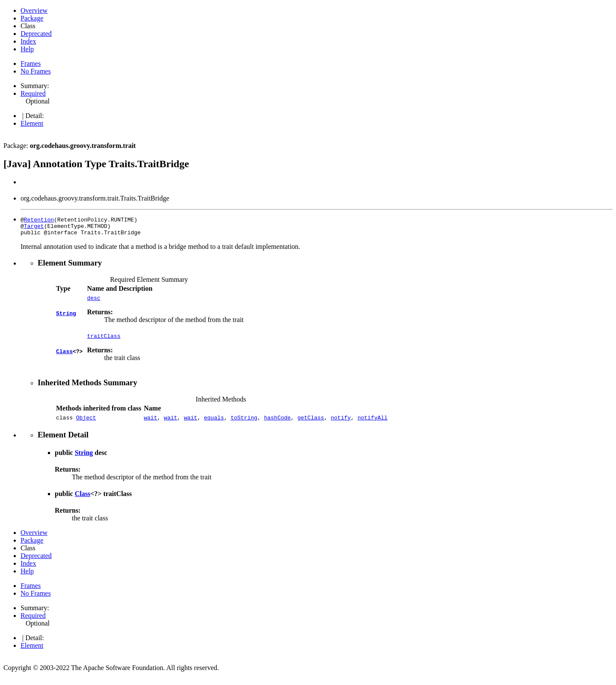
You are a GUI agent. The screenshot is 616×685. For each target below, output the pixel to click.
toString (244, 424)
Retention (39, 219)
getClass (311, 424)
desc (93, 301)
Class (64, 355)
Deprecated (36, 34)
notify (341, 424)
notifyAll (373, 424)
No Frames (36, 71)
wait (150, 424)
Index (28, 41)
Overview (34, 10)
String (66, 316)
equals (214, 424)
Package (32, 18)
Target (34, 227)
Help (27, 49)
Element (32, 123)
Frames (31, 63)
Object (86, 424)
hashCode (277, 424)
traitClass (104, 341)
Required (33, 93)
